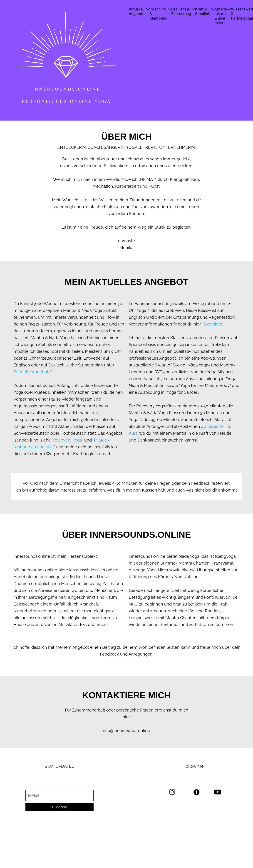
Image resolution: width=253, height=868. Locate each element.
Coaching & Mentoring (161, 14)
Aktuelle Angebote (139, 11)
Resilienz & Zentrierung (183, 11)
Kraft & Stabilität (205, 11)
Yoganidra (213, 324)
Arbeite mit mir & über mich (223, 16)
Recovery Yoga (68, 440)
